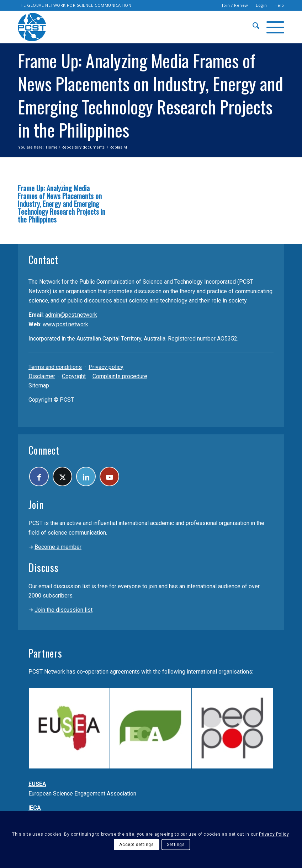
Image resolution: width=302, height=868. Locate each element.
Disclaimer (42, 376)
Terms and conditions (55, 367)
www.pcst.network (65, 324)
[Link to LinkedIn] (86, 476)
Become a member (58, 547)
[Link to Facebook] (39, 476)
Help (279, 5)
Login (261, 5)
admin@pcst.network (71, 315)
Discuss (44, 567)
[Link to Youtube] (109, 476)
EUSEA (37, 784)
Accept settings (136, 845)
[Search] (252, 27)
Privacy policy (106, 367)
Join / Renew (235, 5)
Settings (176, 845)
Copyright (74, 376)
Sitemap (39, 385)
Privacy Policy (274, 834)
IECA (35, 808)
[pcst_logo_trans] (32, 27)
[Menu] (272, 27)
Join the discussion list (63, 610)
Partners (45, 653)
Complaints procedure (120, 376)
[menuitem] (235, 5)
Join (36, 505)
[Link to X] (62, 476)
